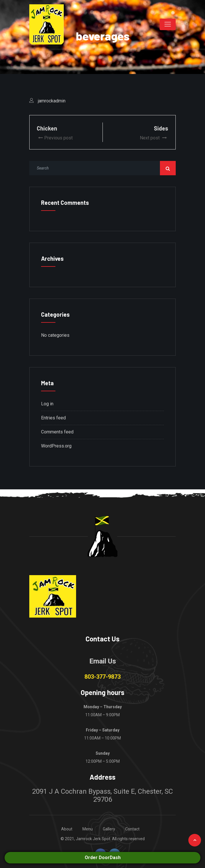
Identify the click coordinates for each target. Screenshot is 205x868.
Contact (132, 829)
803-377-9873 (102, 677)
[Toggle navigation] (168, 24)
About (67, 829)
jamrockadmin (52, 101)
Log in (47, 404)
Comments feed (57, 432)
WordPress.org (56, 446)
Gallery (109, 829)
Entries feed (53, 418)
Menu (88, 829)
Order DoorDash (103, 858)
